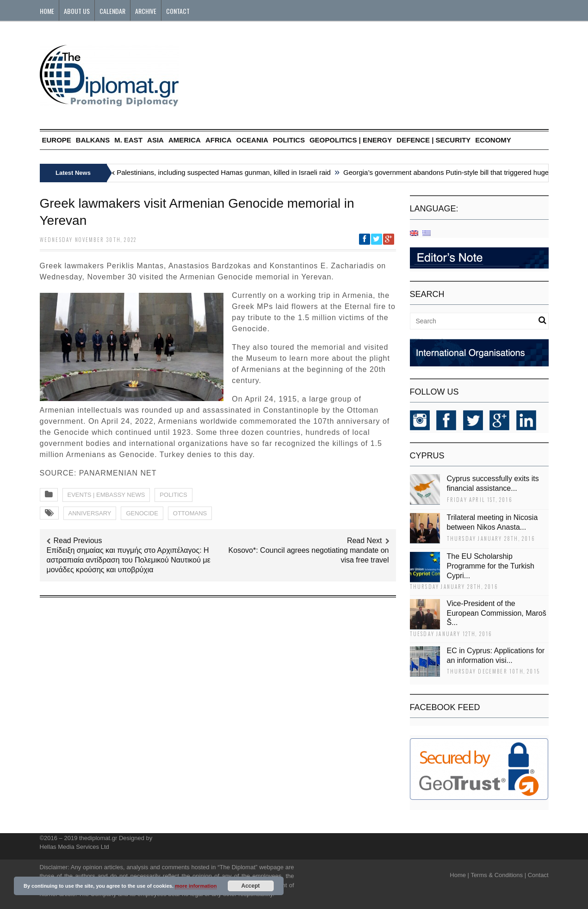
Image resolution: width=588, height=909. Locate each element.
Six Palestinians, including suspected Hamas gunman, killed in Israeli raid (220, 172)
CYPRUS (427, 456)
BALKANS (93, 140)
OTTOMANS (190, 513)
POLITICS (289, 140)
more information (196, 886)
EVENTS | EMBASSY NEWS (106, 495)
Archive (146, 11)
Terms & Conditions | (498, 875)
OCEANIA (252, 140)
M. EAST (128, 140)
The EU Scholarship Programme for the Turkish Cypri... (491, 566)
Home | (459, 875)
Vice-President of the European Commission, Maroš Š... (497, 613)
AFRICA (219, 140)
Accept (251, 886)
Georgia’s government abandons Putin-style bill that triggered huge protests (461, 172)
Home (47, 11)
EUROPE (57, 140)
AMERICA (185, 140)
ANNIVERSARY (90, 513)
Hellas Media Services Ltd (74, 847)
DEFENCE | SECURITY (433, 140)
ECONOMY (493, 140)
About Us (77, 11)
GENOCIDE (142, 513)
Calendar (112, 11)
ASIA (155, 140)
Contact (178, 11)
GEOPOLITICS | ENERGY (351, 140)
